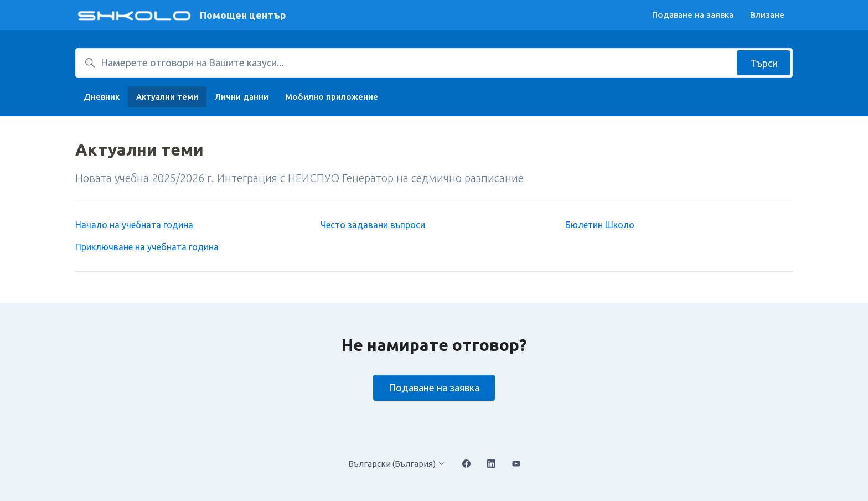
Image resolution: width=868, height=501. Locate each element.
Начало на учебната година (134, 225)
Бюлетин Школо (600, 225)
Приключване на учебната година (147, 247)
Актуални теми (167, 97)
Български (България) (397, 464)
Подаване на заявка (693, 15)
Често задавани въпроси (373, 225)
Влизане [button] (767, 15)
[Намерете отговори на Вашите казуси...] (434, 63)
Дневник (102, 97)
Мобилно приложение (332, 97)
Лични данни (242, 97)
